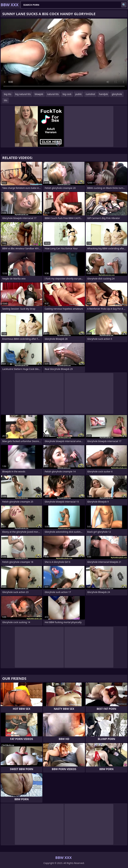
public (79, 94)
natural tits (53, 94)
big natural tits (23, 94)
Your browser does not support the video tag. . (64, 54)
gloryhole (117, 94)
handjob (103, 94)
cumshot (90, 94)
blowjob (39, 94)
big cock (67, 94)
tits (6, 100)
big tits (8, 94)
